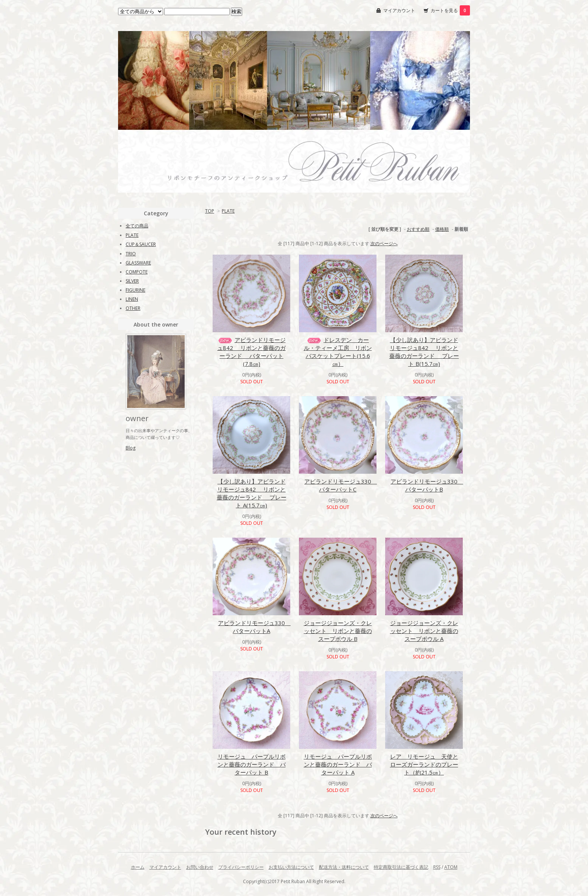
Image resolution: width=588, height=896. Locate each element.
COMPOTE (137, 272)
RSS (437, 867)
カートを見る (450, 10)
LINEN (132, 299)
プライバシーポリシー (241, 867)
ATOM (451, 867)
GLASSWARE (138, 263)
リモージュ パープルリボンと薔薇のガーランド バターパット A (338, 764)
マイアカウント (399, 10)
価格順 (442, 229)
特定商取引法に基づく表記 (401, 867)
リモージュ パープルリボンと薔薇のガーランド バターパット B (252, 764)
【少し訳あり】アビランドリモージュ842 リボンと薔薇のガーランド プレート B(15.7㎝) (424, 352)
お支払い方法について (291, 867)
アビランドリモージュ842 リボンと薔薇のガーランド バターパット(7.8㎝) (251, 352)
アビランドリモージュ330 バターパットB (427, 485)
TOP (210, 211)
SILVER (132, 281)
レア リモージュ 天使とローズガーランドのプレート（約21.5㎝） (424, 764)
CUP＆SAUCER (141, 244)
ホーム (138, 867)
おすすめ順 (418, 229)
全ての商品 (137, 226)
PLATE (228, 211)
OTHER (133, 308)
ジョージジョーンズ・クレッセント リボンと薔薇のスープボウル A (424, 631)
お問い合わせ (200, 867)
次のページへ (384, 243)
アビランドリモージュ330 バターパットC (341, 485)
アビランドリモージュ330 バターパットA (254, 627)
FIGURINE (135, 290)
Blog (131, 448)
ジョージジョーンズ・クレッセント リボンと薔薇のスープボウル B (338, 631)
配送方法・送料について (344, 867)
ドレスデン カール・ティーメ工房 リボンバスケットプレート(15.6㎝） (338, 352)
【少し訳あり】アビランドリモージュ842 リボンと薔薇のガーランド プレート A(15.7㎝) (252, 493)
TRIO (131, 254)
